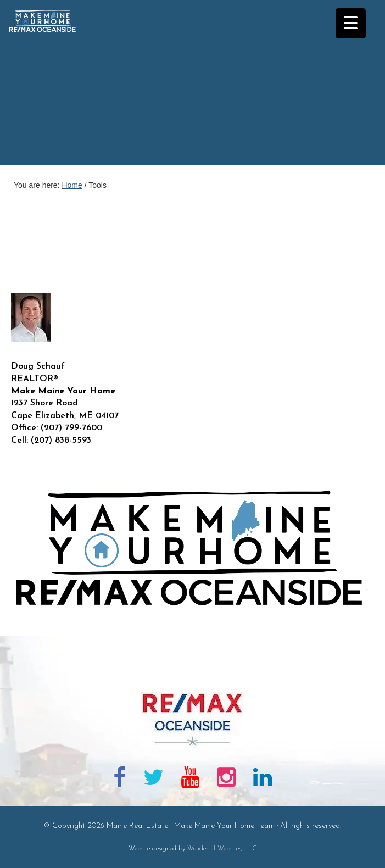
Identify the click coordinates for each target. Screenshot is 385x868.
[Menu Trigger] (351, 23)
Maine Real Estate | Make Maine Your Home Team (48, 86)
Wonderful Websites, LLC (222, 849)
